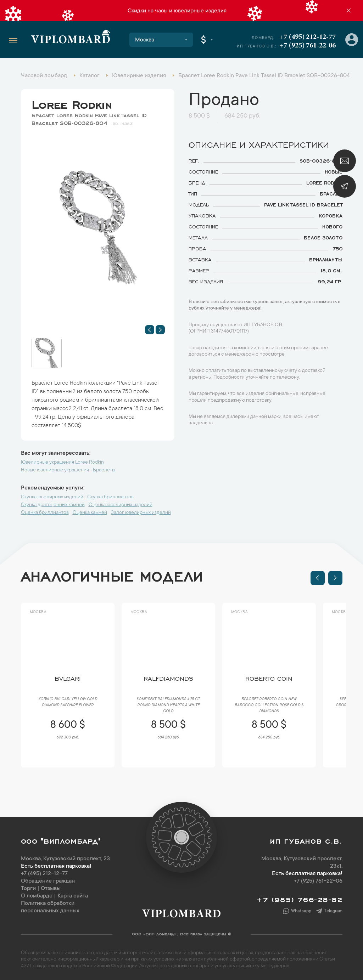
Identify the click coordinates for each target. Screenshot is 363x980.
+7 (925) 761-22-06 (308, 46)
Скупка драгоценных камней (53, 505)
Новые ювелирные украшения (55, 470)
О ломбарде (37, 896)
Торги (28, 889)
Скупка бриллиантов (110, 497)
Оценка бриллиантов (45, 513)
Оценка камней (90, 513)
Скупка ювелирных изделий (52, 497)
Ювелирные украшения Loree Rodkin (62, 463)
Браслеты (104, 470)
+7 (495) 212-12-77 (308, 37)
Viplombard (71, 41)
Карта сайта (73, 896)
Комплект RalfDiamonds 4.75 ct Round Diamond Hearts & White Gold (168, 706)
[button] (150, 330)
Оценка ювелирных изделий (121, 505)
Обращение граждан (48, 881)
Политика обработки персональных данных (50, 907)
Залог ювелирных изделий (141, 513)
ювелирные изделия (200, 11)
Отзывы (51, 889)
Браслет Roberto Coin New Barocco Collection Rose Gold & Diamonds (269, 706)
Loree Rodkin (72, 103)
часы (161, 11)
